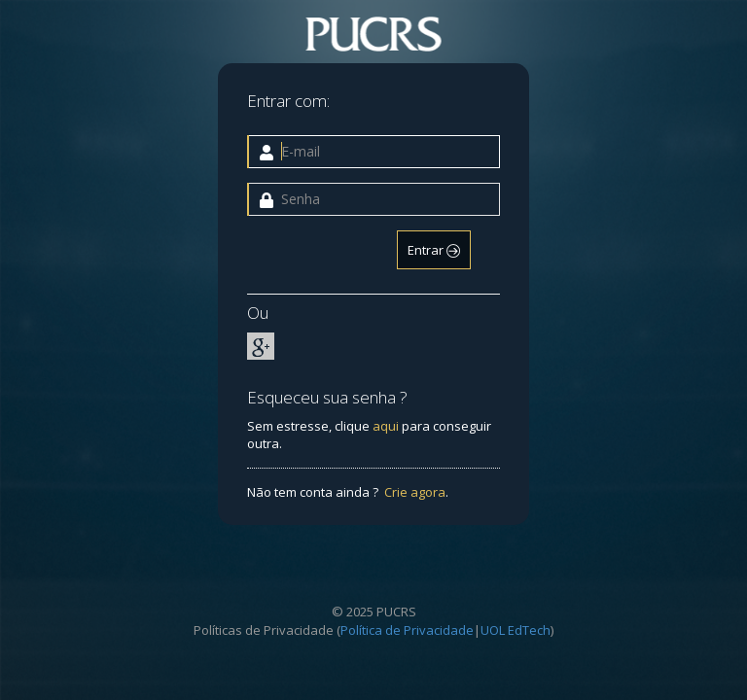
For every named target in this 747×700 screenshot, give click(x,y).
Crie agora (415, 492)
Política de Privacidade (407, 630)
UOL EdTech (516, 630)
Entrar (434, 250)
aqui (386, 426)
